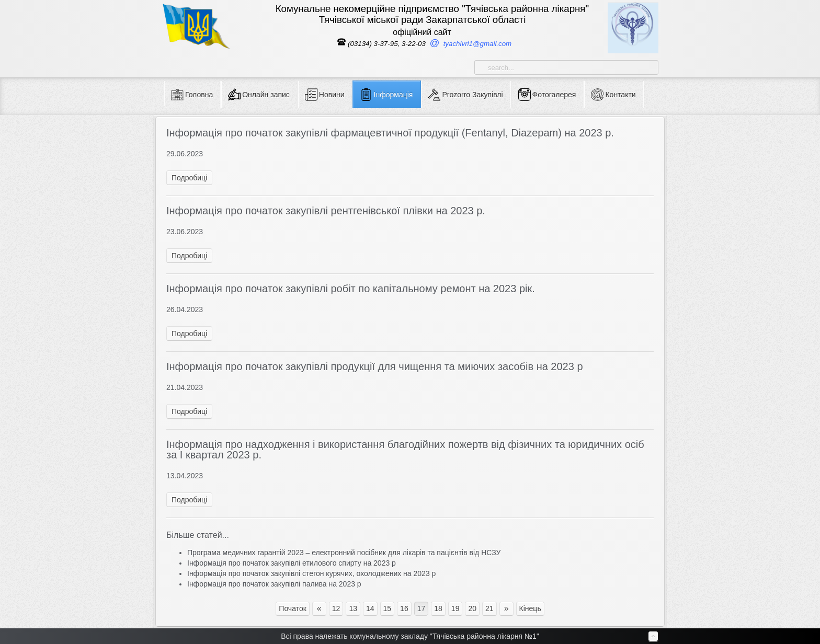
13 (353, 608)
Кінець (530, 608)
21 (489, 608)
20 (472, 608)
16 (404, 608)
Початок (292, 608)
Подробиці (189, 178)
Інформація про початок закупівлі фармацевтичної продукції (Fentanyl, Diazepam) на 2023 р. (390, 133)
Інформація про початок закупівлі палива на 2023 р (274, 584)
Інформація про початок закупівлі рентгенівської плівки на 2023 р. (326, 211)
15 (388, 608)
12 (336, 608)
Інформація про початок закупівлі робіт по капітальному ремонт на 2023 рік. (351, 289)
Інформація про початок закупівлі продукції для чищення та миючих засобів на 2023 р (375, 366)
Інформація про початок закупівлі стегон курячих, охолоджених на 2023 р (311, 573)
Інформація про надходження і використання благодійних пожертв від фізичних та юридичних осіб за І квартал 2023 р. (405, 450)
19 (455, 608)
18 (438, 608)
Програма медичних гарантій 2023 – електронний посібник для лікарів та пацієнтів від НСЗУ (344, 553)
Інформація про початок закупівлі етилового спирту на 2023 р (292, 563)
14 (370, 608)
